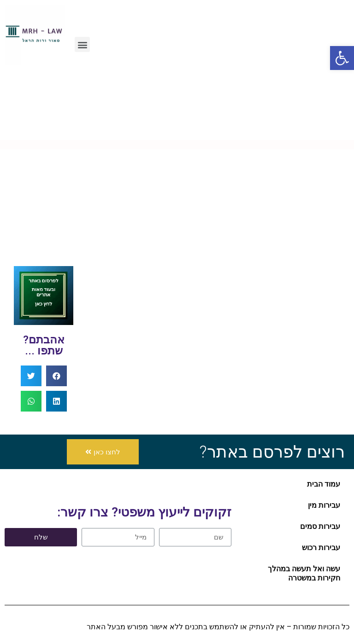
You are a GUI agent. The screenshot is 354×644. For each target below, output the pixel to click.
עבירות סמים (320, 526)
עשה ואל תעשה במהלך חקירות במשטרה (304, 573)
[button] (103, 452)
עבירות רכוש (321, 548)
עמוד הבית (324, 484)
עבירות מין (324, 505)
